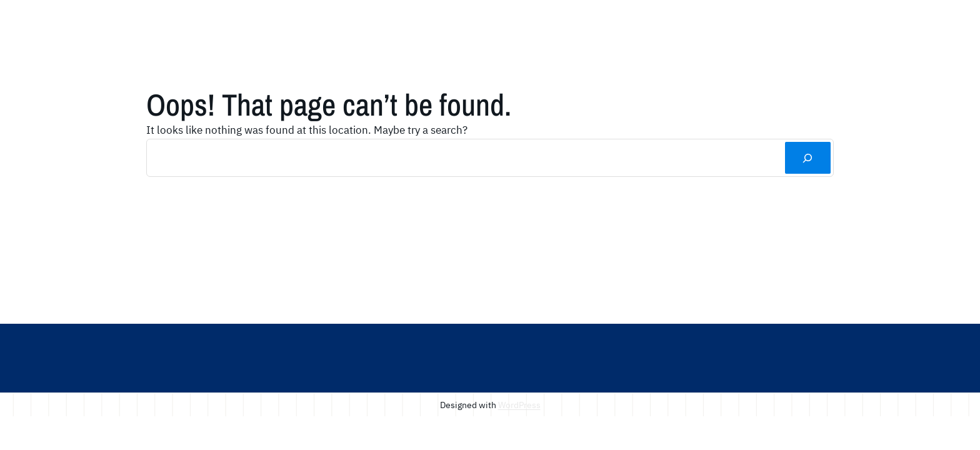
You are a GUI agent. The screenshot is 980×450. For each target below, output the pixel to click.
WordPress (519, 405)
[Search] (808, 158)
